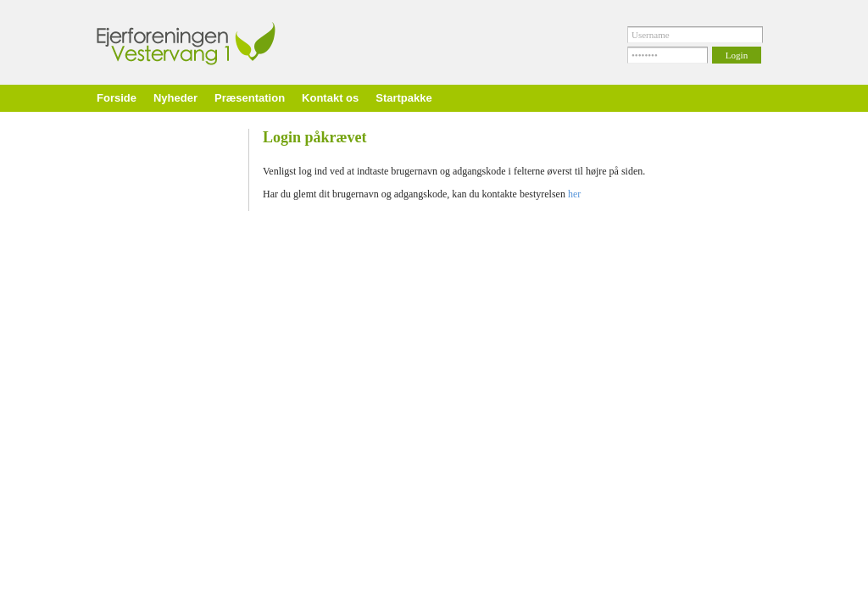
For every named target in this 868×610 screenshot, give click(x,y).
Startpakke (403, 98)
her (574, 194)
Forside (117, 98)
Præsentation (250, 98)
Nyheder (175, 98)
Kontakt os (330, 98)
